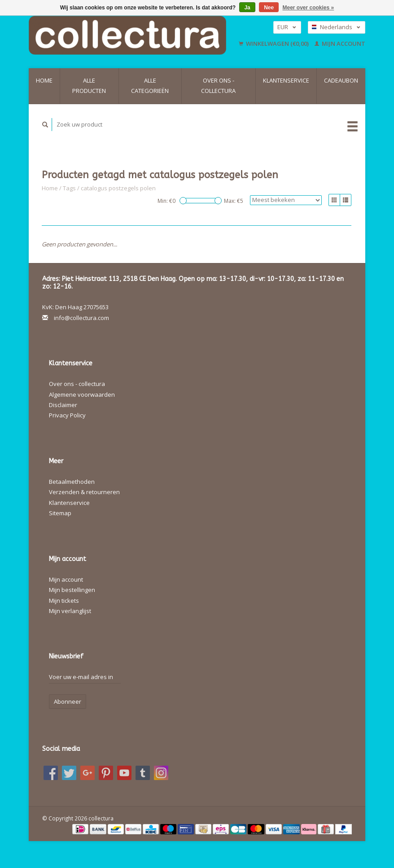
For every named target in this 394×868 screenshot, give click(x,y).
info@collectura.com (81, 318)
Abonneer (68, 701)
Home (44, 80)
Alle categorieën (150, 85)
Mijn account (340, 44)
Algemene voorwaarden (82, 395)
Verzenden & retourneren (84, 492)
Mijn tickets (64, 601)
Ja (247, 8)
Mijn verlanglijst (70, 611)
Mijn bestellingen (72, 590)
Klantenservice (286, 80)
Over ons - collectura (218, 85)
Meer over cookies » (309, 8)
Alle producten (89, 85)
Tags (69, 188)
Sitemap (60, 513)
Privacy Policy (67, 415)
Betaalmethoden (72, 482)
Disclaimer (63, 405)
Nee (269, 8)
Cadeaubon (341, 80)
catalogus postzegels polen (118, 188)
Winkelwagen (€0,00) (274, 44)
